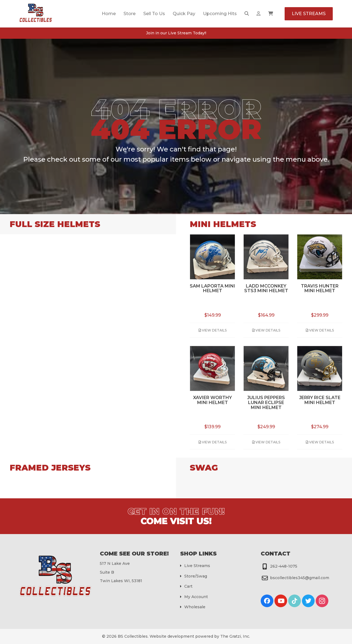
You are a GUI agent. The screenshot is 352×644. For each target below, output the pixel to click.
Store (130, 14)
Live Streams (309, 14)
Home (109, 14)
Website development (172, 636)
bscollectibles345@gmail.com (300, 578)
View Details (213, 330)
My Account (196, 597)
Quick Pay (184, 14)
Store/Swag (196, 576)
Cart (188, 586)
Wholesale (195, 607)
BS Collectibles (133, 636)
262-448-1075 (284, 566)
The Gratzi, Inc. (235, 636)
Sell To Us (154, 14)
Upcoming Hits (220, 14)
